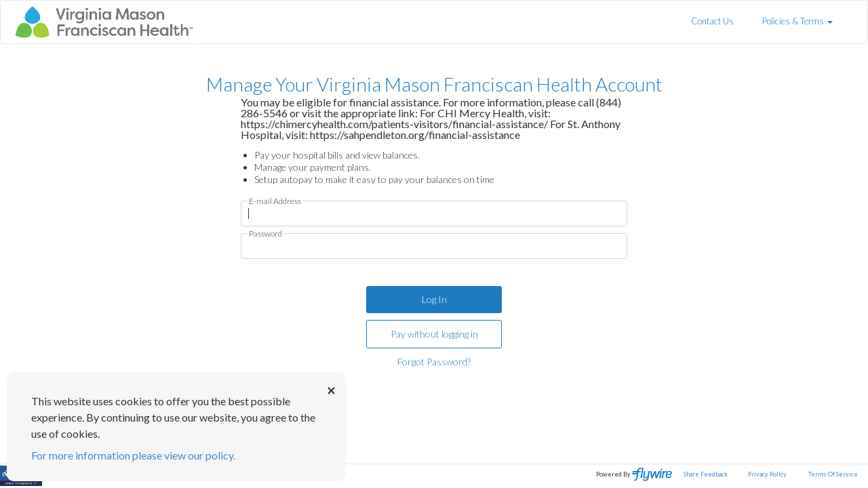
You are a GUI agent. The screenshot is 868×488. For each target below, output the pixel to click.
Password (265, 234)
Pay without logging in (434, 334)
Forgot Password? (434, 362)
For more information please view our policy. (133, 455)
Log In (434, 299)
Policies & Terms (797, 21)
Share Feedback (706, 474)
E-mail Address (275, 201)
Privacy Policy (767, 474)
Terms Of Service (833, 474)
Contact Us (712, 21)
